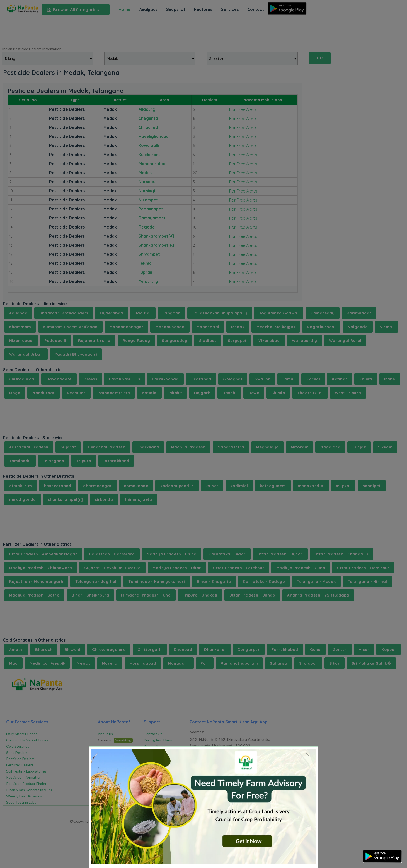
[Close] (308, 755)
